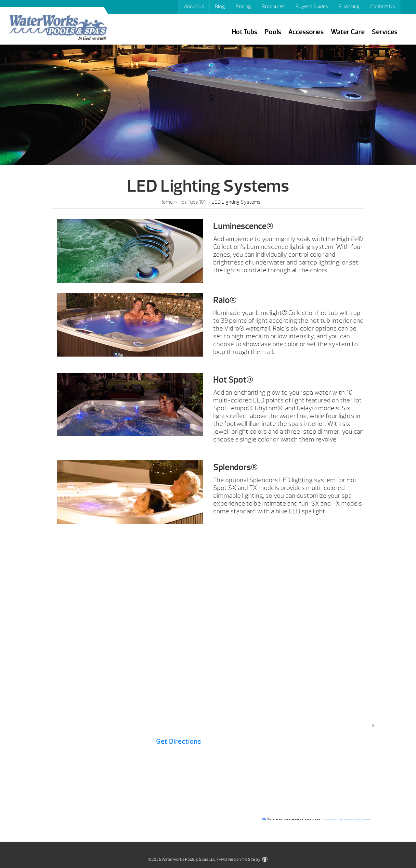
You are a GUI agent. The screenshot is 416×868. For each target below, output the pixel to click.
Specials (315, 640)
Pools (273, 32)
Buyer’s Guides (312, 7)
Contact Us (383, 7)
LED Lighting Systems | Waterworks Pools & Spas (58, 29)
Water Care (348, 32)
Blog (220, 7)
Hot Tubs (245, 32)
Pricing (243, 7)
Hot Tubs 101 (192, 202)
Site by (258, 860)
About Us (194, 7)
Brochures (273, 7)
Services (385, 32)
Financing (349, 7)
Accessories (306, 32)
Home (166, 202)
